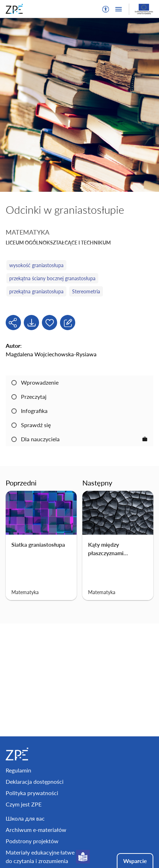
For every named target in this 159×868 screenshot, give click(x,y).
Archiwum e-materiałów (36, 830)
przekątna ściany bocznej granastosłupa (52, 278)
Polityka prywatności (32, 793)
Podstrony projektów (32, 841)
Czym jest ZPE (24, 804)
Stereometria (86, 291)
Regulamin (18, 770)
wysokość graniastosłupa (36, 265)
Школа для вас (25, 818)
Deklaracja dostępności (35, 781)
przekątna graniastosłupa (36, 291)
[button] (106, 9)
